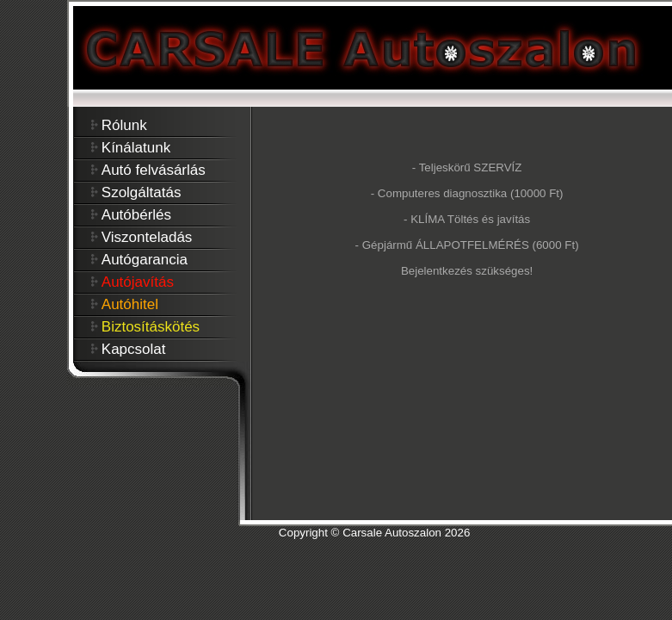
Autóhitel (130, 304)
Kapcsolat (134, 349)
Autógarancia (145, 260)
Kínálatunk (136, 148)
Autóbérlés (136, 215)
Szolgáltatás (142, 192)
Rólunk (124, 125)
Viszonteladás (147, 237)
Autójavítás (138, 282)
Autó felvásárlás (154, 170)
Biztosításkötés (151, 327)
